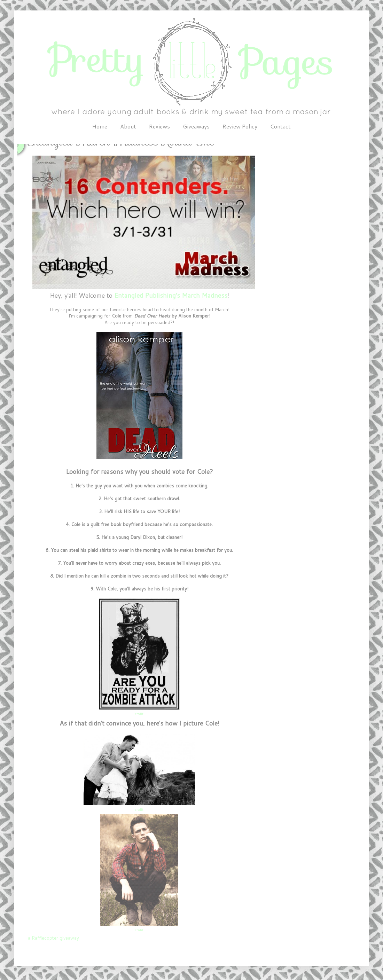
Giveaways (196, 126)
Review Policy (240, 126)
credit (139, 714)
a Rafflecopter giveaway (53, 938)
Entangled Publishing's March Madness (171, 295)
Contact (280, 126)
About (128, 126)
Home (100, 126)
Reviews (159, 126)
